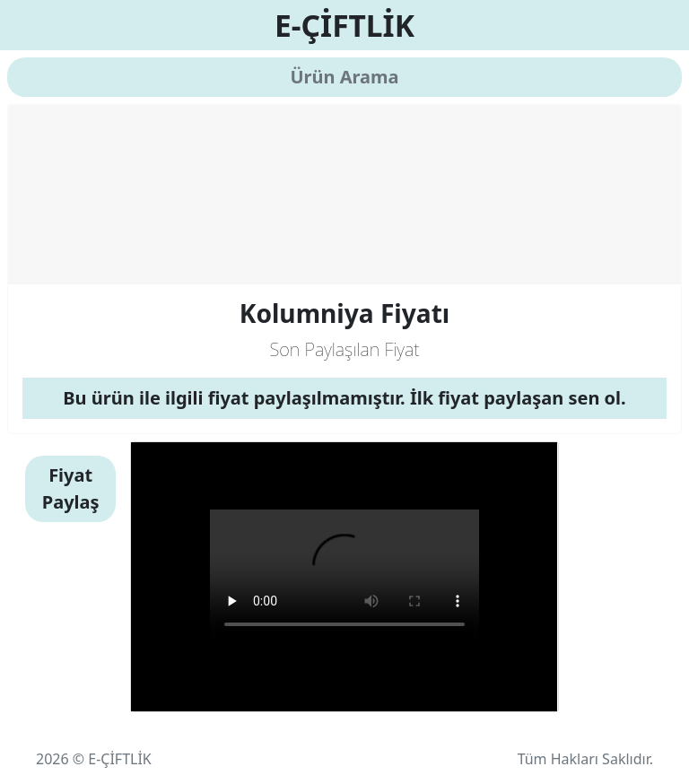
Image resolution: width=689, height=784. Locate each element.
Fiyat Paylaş (71, 488)
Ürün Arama (344, 77)
